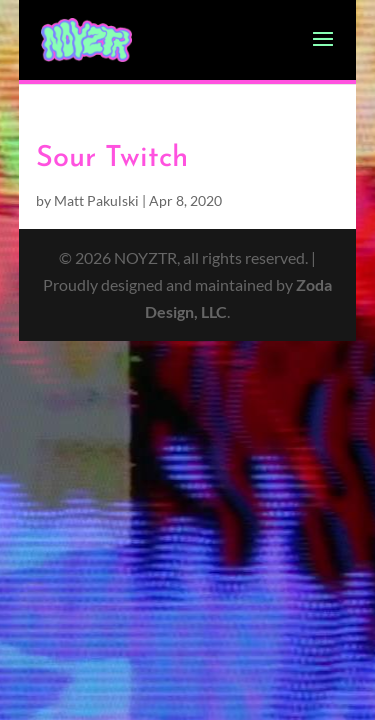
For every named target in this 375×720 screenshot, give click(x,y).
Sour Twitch (112, 158)
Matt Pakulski (96, 200)
